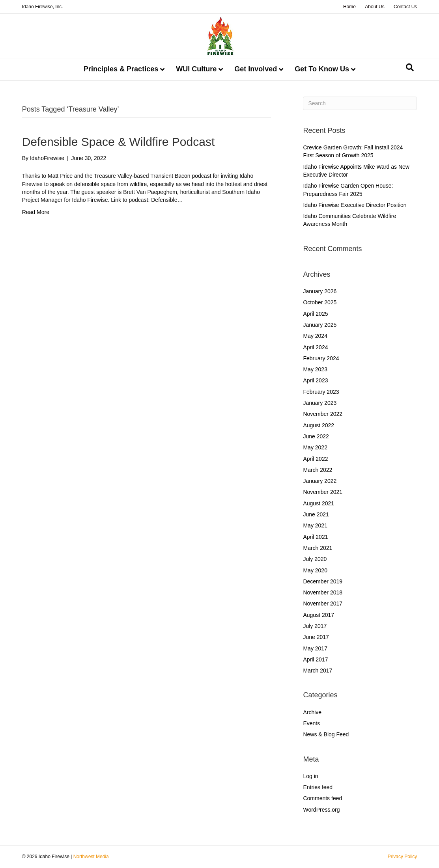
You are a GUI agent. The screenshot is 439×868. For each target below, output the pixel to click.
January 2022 (320, 481)
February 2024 (321, 358)
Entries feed (318, 787)
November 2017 (323, 604)
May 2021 (315, 525)
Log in (310, 776)
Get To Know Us (322, 69)
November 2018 (323, 592)
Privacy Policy (403, 857)
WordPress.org (321, 810)
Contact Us (405, 7)
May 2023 (315, 369)
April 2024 (315, 347)
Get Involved (256, 69)
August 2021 (319, 503)
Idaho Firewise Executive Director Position (355, 205)
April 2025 (315, 314)
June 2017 (316, 637)
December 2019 (323, 581)
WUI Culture (196, 69)
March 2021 (318, 548)
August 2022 (319, 425)
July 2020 (315, 559)
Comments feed (322, 798)
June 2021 (316, 514)
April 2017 (315, 659)
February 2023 (321, 392)
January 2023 (320, 403)
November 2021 (323, 492)
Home (349, 7)
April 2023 (315, 380)
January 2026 (320, 291)
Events (311, 723)
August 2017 (319, 615)
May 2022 (315, 447)
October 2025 (320, 302)
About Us (375, 7)
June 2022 (316, 436)
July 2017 (315, 626)
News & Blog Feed (326, 734)
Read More (36, 212)
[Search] (410, 67)
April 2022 (315, 459)
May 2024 (315, 336)
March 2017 (318, 671)
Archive (312, 712)
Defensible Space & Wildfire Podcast (119, 142)
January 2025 (320, 325)
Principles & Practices (121, 69)
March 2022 (318, 470)
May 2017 (315, 648)
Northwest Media (91, 857)
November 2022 (323, 414)
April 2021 (315, 537)
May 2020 (315, 570)
